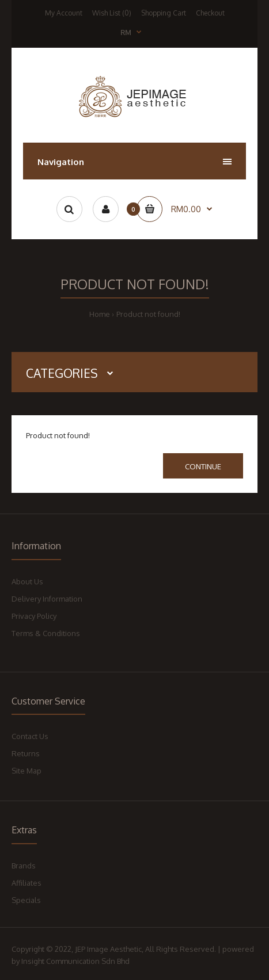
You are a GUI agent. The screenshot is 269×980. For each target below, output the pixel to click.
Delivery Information (47, 599)
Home (100, 314)
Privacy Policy (34, 616)
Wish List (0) (112, 13)
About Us (27, 581)
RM (126, 32)
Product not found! (148, 314)
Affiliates (26, 883)
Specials (26, 900)
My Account (64, 13)
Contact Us (30, 736)
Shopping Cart (164, 13)
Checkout (210, 13)
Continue (203, 466)
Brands (24, 866)
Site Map (26, 771)
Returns (26, 753)
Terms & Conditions (46, 633)
